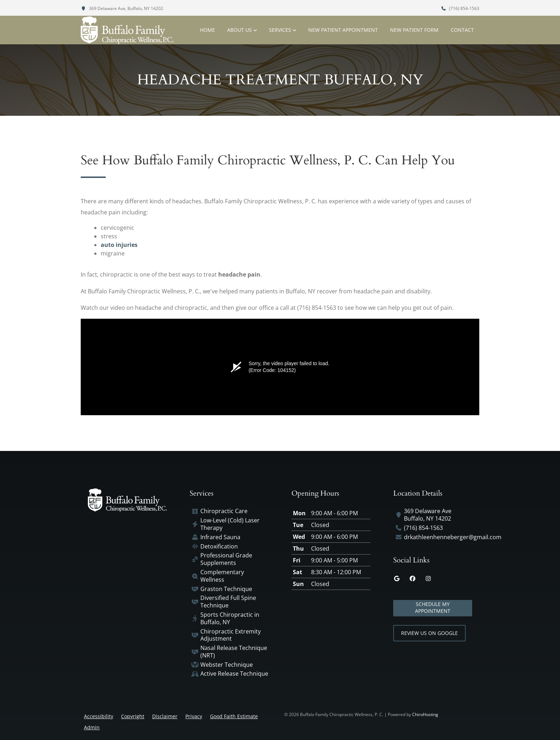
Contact (462, 30)
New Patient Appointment (343, 30)
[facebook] (412, 578)
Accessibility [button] (99, 716)
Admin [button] (92, 727)
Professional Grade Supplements (226, 559)
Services (280, 30)
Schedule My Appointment (433, 607)
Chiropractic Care (224, 511)
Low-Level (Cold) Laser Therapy (230, 524)
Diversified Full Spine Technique (228, 602)
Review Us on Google (429, 633)
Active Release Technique (234, 674)
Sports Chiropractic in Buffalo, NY (230, 619)
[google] (397, 578)
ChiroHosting (425, 714)
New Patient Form (414, 30)
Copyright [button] (133, 716)
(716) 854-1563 (460, 8)
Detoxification (219, 547)
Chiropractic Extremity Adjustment (231, 635)
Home (207, 30)
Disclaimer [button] (165, 716)
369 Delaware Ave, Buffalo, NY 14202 (122, 8)
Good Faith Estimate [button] (234, 716)
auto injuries (119, 245)
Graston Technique (226, 589)
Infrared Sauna (220, 537)
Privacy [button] (194, 716)
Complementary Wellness (222, 576)
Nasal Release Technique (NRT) (234, 652)
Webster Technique (227, 665)
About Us (239, 30)
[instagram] (428, 578)
